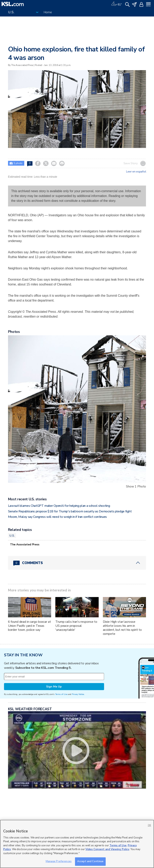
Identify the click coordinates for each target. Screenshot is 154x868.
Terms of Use (61, 694)
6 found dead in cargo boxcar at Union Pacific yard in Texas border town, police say (29, 626)
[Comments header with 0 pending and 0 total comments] (77, 563)
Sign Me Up (54, 687)
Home (48, 12)
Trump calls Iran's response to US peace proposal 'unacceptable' (76, 626)
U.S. (12, 536)
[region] (77, 844)
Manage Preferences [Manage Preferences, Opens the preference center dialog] (59, 861)
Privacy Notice (78, 694)
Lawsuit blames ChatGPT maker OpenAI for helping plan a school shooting (59, 506)
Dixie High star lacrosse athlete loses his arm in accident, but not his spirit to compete (122, 628)
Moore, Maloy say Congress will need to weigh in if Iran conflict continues (57, 517)
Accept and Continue (90, 861)
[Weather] (117, 4)
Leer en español (136, 172)
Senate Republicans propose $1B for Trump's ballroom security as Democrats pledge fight (70, 511)
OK (149, 825)
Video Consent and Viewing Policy (107, 849)
